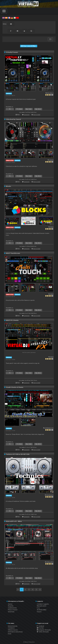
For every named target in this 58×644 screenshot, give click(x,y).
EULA (10, 634)
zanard (51, 160)
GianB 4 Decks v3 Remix (15, 387)
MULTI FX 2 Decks (12, 320)
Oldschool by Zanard (13, 119)
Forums (39, 612)
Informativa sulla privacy (15, 632)
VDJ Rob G (50, 93)
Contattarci (11, 628)
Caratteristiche (12, 608)
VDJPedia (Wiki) (42, 610)
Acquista (11, 606)
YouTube (40, 628)
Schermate (11, 612)
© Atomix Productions (29, 642)
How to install (37, 115)
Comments (27, 115)
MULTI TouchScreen (13, 253)
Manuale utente (42, 606)
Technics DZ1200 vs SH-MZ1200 (18, 454)
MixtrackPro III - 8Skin (14, 521)
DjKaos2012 (50, 562)
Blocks (8, 186)
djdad (52, 227)
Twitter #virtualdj (43, 632)
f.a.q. (38, 608)
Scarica (10, 604)
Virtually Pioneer (12, 52)
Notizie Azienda (13, 626)
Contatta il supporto (43, 604)
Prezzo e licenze (13, 610)
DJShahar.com (49, 428)
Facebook (40, 626)
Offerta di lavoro (13, 630)
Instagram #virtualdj (44, 630)
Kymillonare (50, 495)
